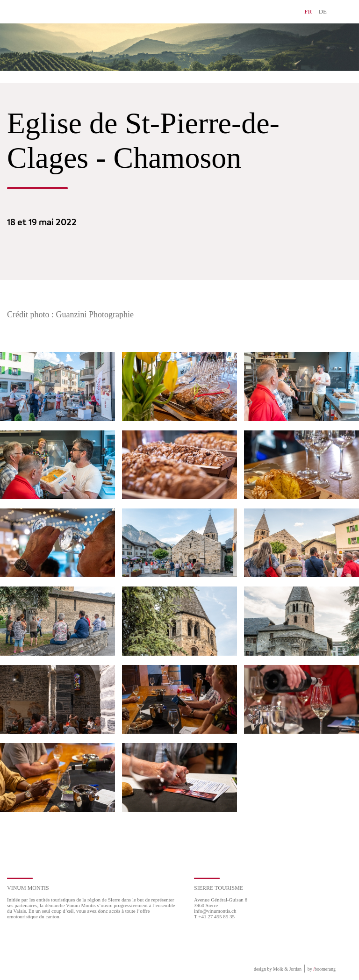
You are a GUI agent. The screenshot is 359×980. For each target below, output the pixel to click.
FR (308, 11)
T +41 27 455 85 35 (214, 916)
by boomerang (322, 969)
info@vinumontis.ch (215, 911)
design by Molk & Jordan (278, 969)
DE (323, 11)
